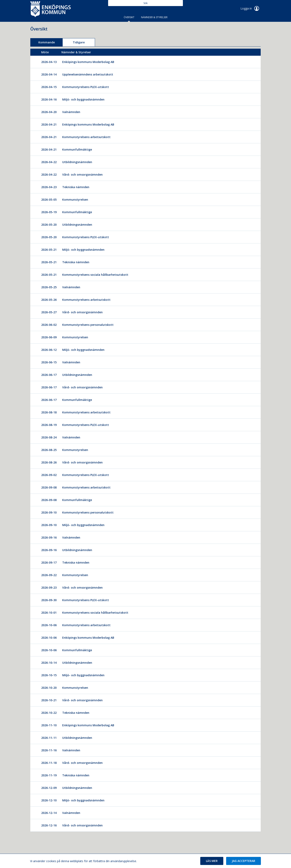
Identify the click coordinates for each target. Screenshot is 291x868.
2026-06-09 (49, 337)
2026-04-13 (49, 62)
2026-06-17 (49, 375)
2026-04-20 (49, 112)
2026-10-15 (49, 675)
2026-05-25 (49, 287)
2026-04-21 (49, 124)
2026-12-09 (49, 788)
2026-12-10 (49, 800)
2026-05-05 (49, 200)
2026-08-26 (49, 462)
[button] (212, 861)
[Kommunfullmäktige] (79, 149)
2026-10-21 (49, 700)
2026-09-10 (49, 512)
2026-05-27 (49, 312)
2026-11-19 (49, 775)
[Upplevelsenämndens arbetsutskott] (90, 74)
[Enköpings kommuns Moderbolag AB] (90, 62)
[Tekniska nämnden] (78, 187)
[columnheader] (49, 52)
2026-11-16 (49, 750)
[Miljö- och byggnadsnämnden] (85, 99)
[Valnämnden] (73, 112)
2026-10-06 (49, 625)
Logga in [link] (251, 8)
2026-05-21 (49, 250)
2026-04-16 (49, 99)
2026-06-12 (49, 350)
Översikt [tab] (129, 17)
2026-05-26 (49, 300)
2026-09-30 (49, 600)
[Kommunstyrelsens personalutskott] (90, 325)
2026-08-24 (49, 437)
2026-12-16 (49, 825)
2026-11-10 (49, 725)
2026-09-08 (49, 487)
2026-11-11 (49, 738)
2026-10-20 (49, 688)
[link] (51, 9)
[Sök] (145, 3)
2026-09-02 (49, 475)
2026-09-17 (49, 562)
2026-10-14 (49, 663)
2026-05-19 (49, 212)
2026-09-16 (49, 537)
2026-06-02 (49, 325)
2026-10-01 (49, 613)
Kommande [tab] (47, 42)
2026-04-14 (49, 74)
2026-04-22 (49, 162)
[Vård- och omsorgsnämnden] (84, 175)
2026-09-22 (49, 575)
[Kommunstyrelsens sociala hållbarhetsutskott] (97, 275)
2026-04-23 (49, 187)
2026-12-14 (49, 813)
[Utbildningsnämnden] (79, 162)
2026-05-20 (49, 225)
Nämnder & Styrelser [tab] (154, 17)
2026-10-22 (49, 713)
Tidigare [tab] (79, 42)
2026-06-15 (49, 362)
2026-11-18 (49, 763)
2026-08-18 (49, 412)
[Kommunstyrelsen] (77, 200)
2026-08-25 (49, 450)
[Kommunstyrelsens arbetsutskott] (88, 137)
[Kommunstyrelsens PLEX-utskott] (88, 87)
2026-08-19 (49, 425)
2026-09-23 (49, 588)
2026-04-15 (49, 87)
